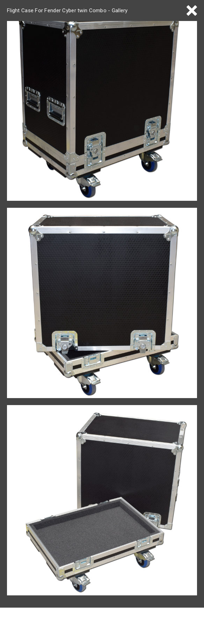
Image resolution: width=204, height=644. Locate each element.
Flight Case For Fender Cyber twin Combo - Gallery (67, 10)
